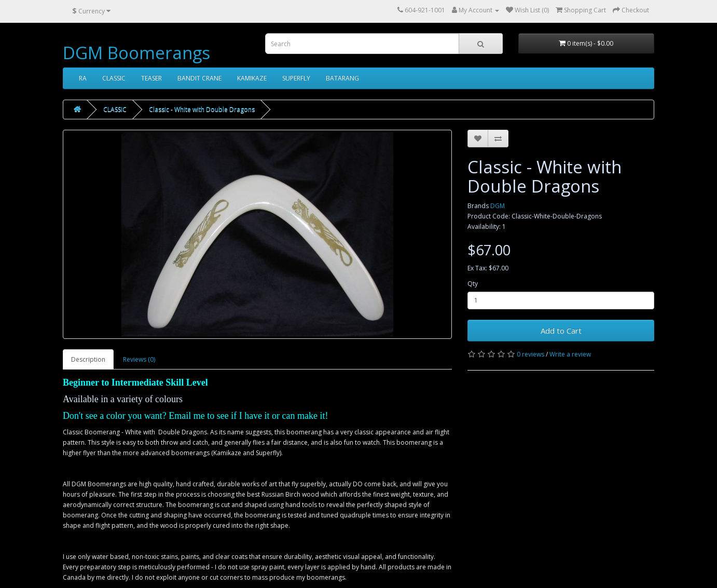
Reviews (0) (139, 359)
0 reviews (530, 354)
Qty (473, 284)
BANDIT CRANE (199, 78)
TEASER (151, 78)
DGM (498, 206)
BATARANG (342, 78)
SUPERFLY (296, 78)
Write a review (570, 354)
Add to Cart (561, 331)
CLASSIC (114, 78)
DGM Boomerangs (136, 53)
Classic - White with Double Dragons (202, 109)
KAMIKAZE (252, 78)
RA (83, 78)
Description (88, 359)
